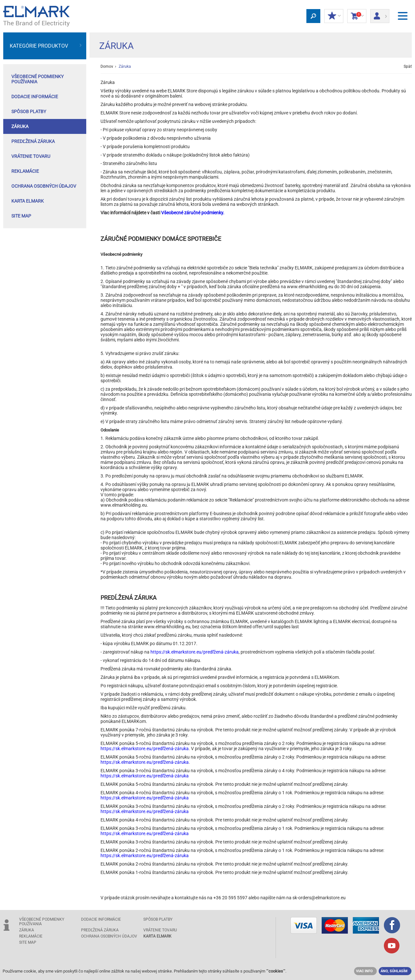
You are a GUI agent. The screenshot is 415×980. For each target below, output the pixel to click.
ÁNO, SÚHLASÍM (394, 971)
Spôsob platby (29, 112)
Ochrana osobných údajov (44, 186)
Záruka (20, 126)
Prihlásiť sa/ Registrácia (380, 14)
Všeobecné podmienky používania (37, 79)
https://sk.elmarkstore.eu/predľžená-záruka (195, 652)
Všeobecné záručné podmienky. (193, 213)
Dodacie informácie (35, 97)
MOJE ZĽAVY (334, 16)
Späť (408, 66)
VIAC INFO (364, 971)
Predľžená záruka (33, 141)
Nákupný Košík (357, 16)
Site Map (21, 216)
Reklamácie (25, 171)
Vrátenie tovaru (31, 156)
